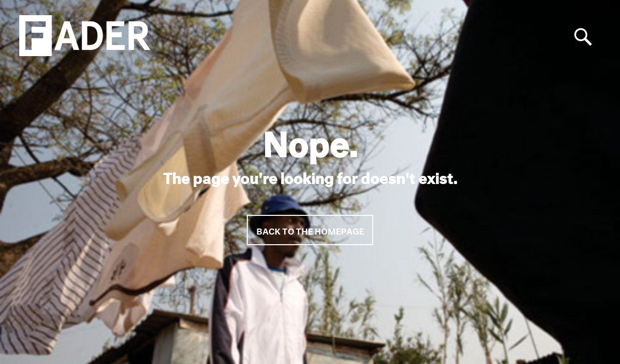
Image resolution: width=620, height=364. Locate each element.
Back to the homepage (310, 230)
